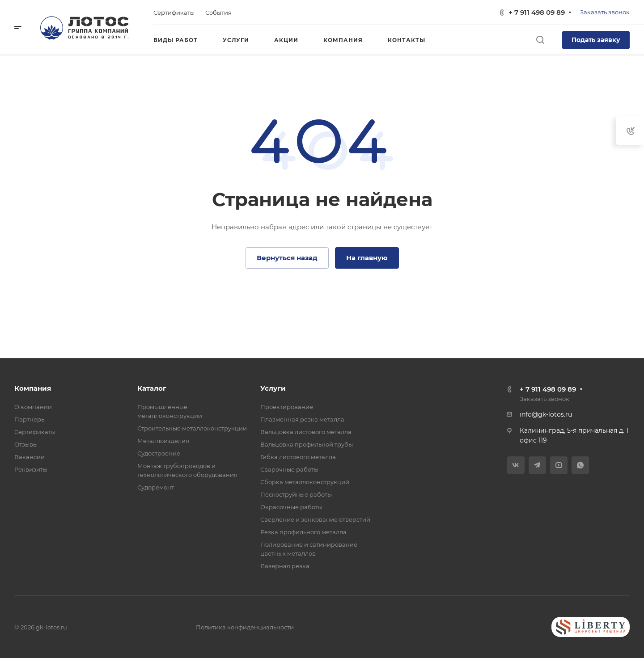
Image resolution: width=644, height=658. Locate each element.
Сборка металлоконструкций (305, 482)
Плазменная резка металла (302, 419)
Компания (33, 388)
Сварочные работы (289, 469)
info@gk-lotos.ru (546, 414)
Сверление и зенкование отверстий (315, 519)
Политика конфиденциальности (245, 627)
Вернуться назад (287, 258)
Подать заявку (596, 40)
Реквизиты (31, 469)
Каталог (152, 388)
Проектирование (287, 407)
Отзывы (26, 444)
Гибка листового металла (298, 457)
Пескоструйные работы (296, 494)
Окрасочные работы (291, 507)
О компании (33, 407)
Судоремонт (156, 487)
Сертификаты (35, 432)
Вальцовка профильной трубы (307, 444)
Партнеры (30, 419)
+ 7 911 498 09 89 (537, 12)
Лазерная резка (285, 566)
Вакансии (30, 457)
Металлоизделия (163, 441)
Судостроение (159, 453)
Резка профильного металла (303, 532)
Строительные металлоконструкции (192, 428)
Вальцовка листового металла (306, 432)
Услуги (273, 388)
